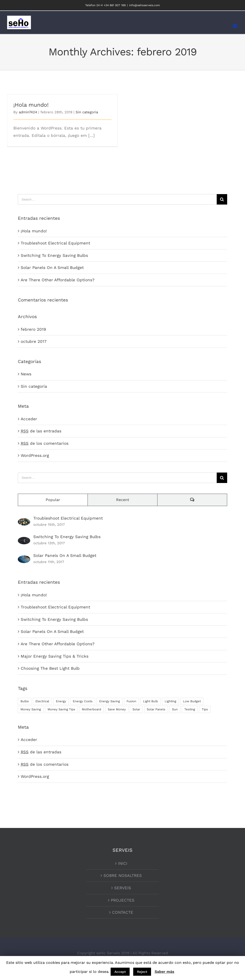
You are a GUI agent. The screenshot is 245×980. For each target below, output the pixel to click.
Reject (142, 972)
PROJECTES (123, 900)
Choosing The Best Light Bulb (50, 668)
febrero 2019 (33, 329)
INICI (123, 863)
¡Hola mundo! (31, 105)
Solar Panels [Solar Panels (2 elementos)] (156, 709)
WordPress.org (35, 455)
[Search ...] (117, 199)
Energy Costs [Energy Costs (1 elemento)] (83, 701)
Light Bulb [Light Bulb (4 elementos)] (150, 701)
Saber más (164, 972)
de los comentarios (45, 443)
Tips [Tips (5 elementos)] (205, 709)
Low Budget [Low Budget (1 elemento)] (192, 701)
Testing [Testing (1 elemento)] (190, 709)
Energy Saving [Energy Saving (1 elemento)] (110, 701)
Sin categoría (87, 112)
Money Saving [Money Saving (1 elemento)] (31, 709)
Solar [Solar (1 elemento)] (136, 709)
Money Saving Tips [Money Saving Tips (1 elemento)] (61, 709)
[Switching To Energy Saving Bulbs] (24, 540)
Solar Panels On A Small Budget (52, 268)
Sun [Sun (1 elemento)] (175, 709)
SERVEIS (123, 888)
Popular (53, 500)
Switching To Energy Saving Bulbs (54, 255)
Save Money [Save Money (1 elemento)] (117, 709)
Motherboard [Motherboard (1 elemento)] (91, 709)
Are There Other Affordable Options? (58, 280)
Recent (123, 500)
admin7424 (28, 112)
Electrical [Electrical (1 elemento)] (42, 701)
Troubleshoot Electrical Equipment (55, 243)
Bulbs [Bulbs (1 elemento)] (25, 701)
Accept (120, 972)
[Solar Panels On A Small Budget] (24, 559)
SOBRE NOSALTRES (123, 875)
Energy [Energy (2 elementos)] (61, 701)
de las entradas (41, 431)
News (26, 374)
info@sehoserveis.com (145, 5)
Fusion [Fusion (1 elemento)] (131, 701)
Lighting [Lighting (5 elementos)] (170, 701)
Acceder (29, 419)
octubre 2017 (34, 341)
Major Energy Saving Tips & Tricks (55, 656)
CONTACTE (123, 912)
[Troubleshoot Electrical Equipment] (24, 522)
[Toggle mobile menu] (235, 26)
